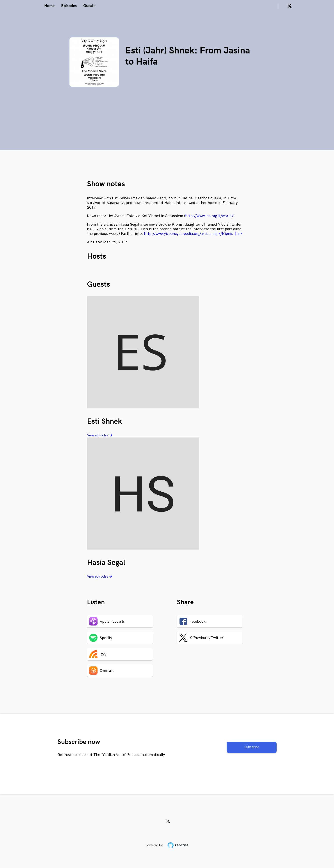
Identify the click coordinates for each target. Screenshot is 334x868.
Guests (89, 6)
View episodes (99, 435)
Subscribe (252, 747)
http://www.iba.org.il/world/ (209, 216)
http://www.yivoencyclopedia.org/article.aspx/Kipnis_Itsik (193, 234)
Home (49, 6)
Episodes (69, 6)
